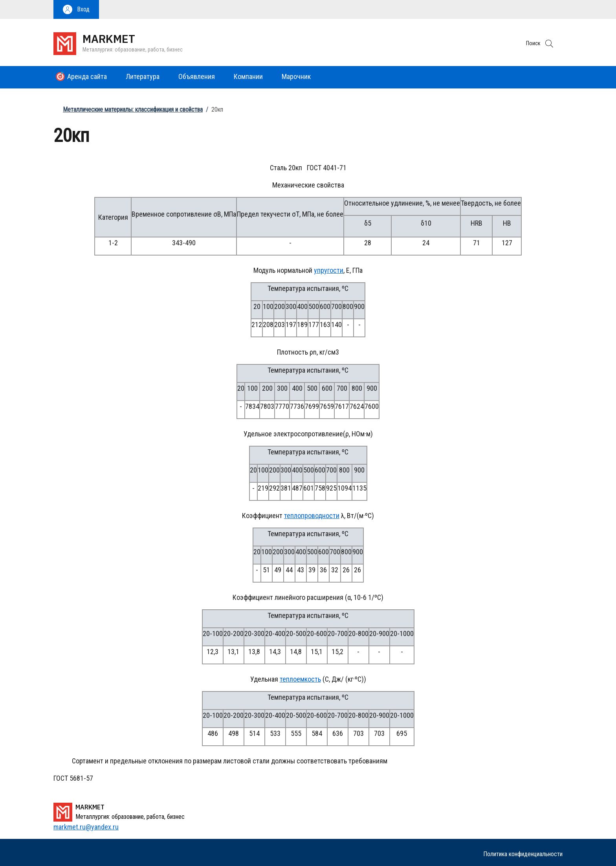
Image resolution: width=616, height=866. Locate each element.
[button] (76, 9)
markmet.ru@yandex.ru (86, 827)
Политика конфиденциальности (523, 854)
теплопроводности (312, 516)
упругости (329, 270)
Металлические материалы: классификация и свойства (133, 109)
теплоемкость (300, 679)
